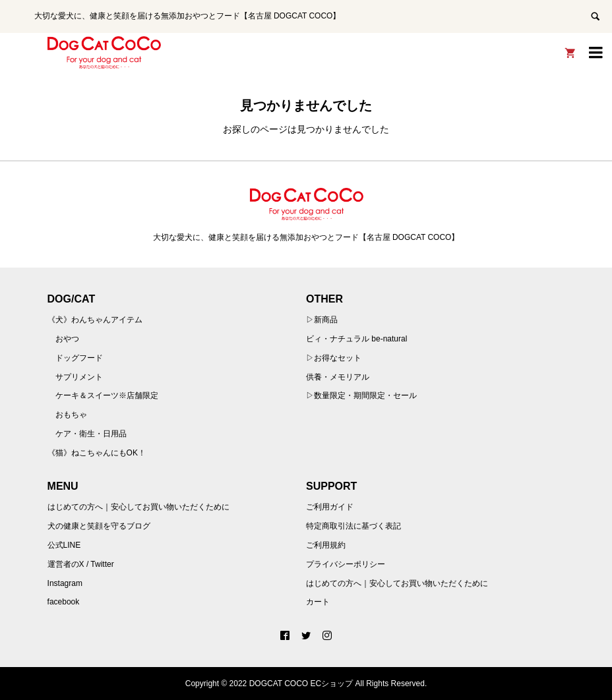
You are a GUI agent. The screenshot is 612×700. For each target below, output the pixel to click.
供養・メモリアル (338, 377)
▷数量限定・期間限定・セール (361, 395)
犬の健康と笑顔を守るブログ (99, 526)
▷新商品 (322, 320)
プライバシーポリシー (346, 564)
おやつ (67, 339)
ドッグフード (79, 358)
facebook (64, 602)
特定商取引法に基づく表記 (353, 526)
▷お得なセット (334, 358)
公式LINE (64, 545)
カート (318, 602)
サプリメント (79, 377)
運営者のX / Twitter (81, 564)
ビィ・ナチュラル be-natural (356, 339)
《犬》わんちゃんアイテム (95, 320)
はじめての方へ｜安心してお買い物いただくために (138, 507)
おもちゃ (71, 415)
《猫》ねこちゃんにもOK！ (97, 453)
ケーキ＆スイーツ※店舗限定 (107, 395)
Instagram (65, 583)
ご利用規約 (326, 545)
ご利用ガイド (330, 507)
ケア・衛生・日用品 (91, 434)
